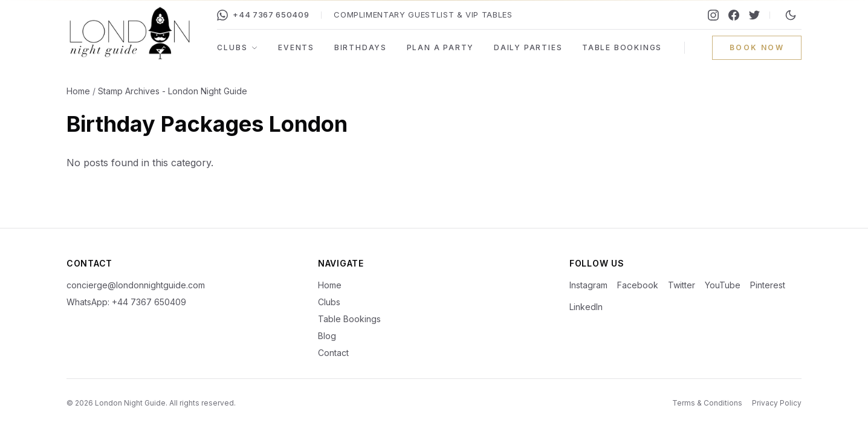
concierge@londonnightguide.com (136, 285)
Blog (327, 336)
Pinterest (768, 285)
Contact (333, 353)
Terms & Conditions (707, 403)
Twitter (682, 285)
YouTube (723, 285)
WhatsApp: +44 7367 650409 (126, 302)
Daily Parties (528, 47)
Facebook (638, 285)
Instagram (588, 285)
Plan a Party (441, 47)
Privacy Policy (777, 403)
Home (78, 91)
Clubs (238, 47)
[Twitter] (754, 15)
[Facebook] (734, 15)
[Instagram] (713, 15)
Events (296, 47)
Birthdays (361, 47)
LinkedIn (586, 307)
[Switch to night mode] (791, 15)
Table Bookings (622, 47)
